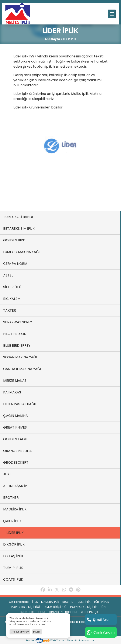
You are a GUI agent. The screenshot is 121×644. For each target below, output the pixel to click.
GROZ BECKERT (16, 462)
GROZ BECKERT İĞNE (33, 612)
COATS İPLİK (13, 579)
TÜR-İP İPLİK (13, 568)
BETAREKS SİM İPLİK (19, 229)
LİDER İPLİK (15, 533)
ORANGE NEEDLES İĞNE (63, 612)
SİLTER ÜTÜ (12, 287)
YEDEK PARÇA (90, 612)
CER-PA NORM (15, 264)
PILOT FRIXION (15, 334)
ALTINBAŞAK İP (15, 486)
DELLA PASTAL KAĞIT (20, 404)
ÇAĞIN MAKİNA (15, 416)
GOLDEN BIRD (14, 240)
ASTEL (8, 275)
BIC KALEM (12, 299)
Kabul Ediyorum (20, 632)
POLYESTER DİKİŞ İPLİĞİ (25, 607)
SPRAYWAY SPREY (18, 322)
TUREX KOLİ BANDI (18, 217)
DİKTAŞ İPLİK (13, 556)
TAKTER (10, 310)
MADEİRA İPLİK (15, 509)
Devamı (37, 632)
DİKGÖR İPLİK (14, 544)
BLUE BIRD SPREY (17, 346)
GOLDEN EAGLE (16, 439)
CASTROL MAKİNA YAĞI (22, 369)
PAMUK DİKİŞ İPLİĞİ (55, 607)
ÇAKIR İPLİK (12, 521)
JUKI (7, 474)
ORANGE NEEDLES (18, 451)
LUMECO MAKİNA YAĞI (21, 252)
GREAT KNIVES (15, 427)
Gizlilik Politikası (19, 602)
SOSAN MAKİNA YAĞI (20, 357)
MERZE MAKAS (15, 381)
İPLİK (35, 602)
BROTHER (11, 498)
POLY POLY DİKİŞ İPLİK (84, 607)
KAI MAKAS (12, 392)
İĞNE (104, 607)
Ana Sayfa (52, 39)
